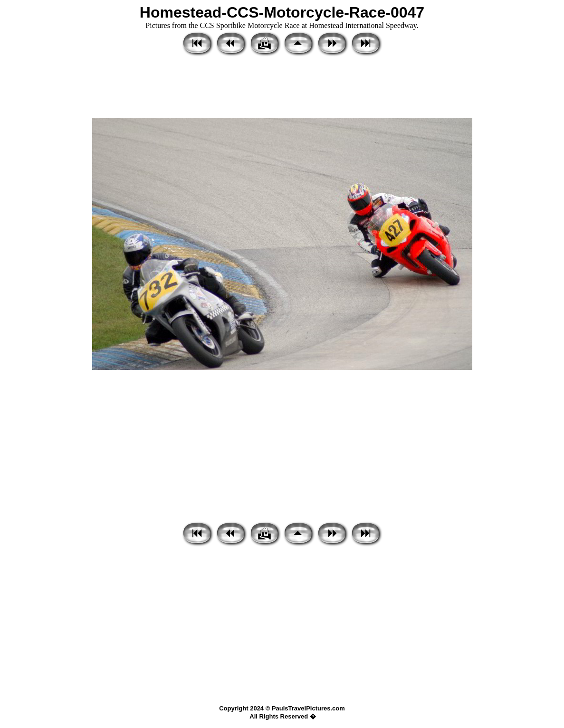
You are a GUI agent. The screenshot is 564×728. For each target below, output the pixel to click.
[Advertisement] (282, 88)
